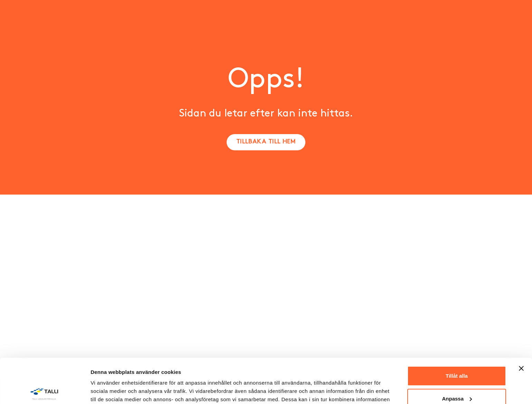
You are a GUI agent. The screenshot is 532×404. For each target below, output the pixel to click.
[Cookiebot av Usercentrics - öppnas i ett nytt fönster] (45, 391)
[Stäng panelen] (521, 324)
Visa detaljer (106, 390)
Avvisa (457, 377)
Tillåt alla (457, 331)
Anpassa (457, 354)
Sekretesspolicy (133, 371)
